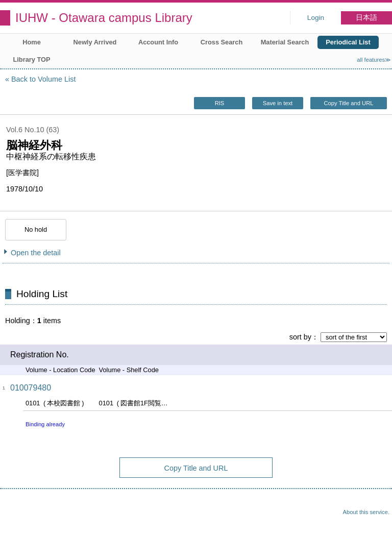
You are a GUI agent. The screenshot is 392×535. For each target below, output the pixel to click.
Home (32, 42)
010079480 (31, 388)
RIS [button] (220, 103)
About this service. (366, 512)
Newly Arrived (95, 42)
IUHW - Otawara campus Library (104, 18)
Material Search (285, 42)
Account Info (158, 42)
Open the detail (36, 253)
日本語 (366, 18)
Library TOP (31, 59)
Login (316, 18)
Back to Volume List (43, 79)
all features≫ (374, 60)
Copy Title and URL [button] (348, 103)
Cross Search (222, 42)
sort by (300, 337)
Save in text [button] (278, 103)
